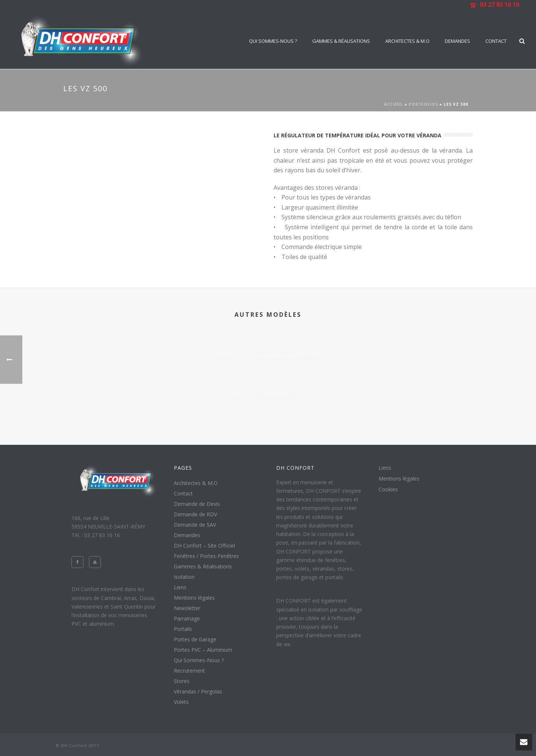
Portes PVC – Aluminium (203, 650)
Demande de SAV (195, 525)
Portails (183, 629)
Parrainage (187, 619)
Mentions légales (194, 598)
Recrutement (189, 671)
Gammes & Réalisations (341, 41)
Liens (180, 587)
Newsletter (187, 608)
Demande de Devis (197, 504)
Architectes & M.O (407, 41)
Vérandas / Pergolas (198, 692)
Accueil (394, 104)
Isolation (184, 577)
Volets (181, 702)
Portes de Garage (195, 639)
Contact (496, 41)
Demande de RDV (195, 514)
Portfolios (423, 104)
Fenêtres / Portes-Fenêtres (206, 556)
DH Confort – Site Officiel (204, 546)
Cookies (388, 489)
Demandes (457, 41)
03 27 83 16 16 (500, 4)
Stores (182, 681)
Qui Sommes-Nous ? (273, 41)
